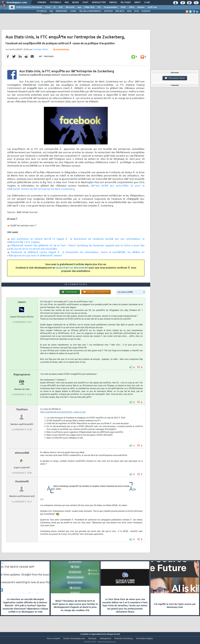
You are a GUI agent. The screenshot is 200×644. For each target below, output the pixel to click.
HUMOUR (146, 11)
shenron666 (22, 459)
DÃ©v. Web (89, 7)
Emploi (113, 3)
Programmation (111, 7)
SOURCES (108, 11)
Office (132, 7)
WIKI (129, 11)
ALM (61, 7)
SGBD (123, 7)
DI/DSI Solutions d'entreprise (29, 7)
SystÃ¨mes (152, 7)
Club (147, 3)
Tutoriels (55, 3)
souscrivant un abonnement (72, 270)
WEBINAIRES (61, 11)
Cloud (48, 7)
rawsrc (22, 308)
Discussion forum (175, 78)
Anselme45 (22, 488)
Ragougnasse (22, 381)
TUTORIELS (42, 11)
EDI (99, 7)
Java (79, 7)
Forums (42, 3)
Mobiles (141, 7)
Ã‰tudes (126, 3)
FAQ (67, 3)
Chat (85, 3)
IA (54, 7)
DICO (136, 11)
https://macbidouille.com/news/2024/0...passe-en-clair (63, 418)
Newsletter (99, 3)
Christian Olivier (40, 51)
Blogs (75, 3)
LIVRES (73, 11)
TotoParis (22, 416)
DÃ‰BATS (120, 11)
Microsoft (70, 7)
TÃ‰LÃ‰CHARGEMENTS (90, 11)
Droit (137, 3)
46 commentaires (61, 52)
